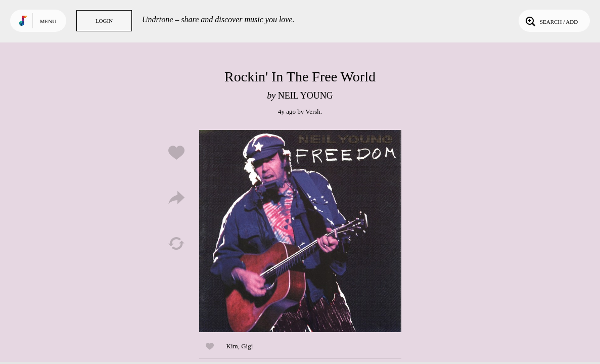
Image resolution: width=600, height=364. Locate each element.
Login (104, 21)
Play (300, 231)
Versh (313, 111)
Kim (232, 346)
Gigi (247, 346)
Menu (48, 21)
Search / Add (551, 21)
